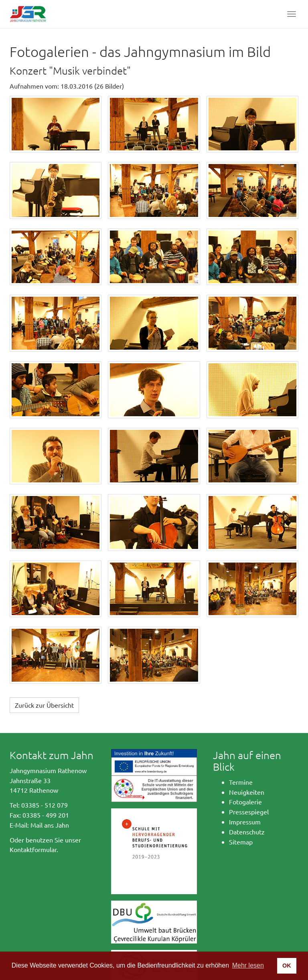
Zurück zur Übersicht (44, 705)
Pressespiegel (249, 812)
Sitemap (241, 842)
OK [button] (287, 966)
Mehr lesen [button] (248, 965)
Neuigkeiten (247, 792)
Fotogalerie (245, 802)
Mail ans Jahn (50, 825)
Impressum (245, 822)
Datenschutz (247, 832)
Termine (241, 782)
